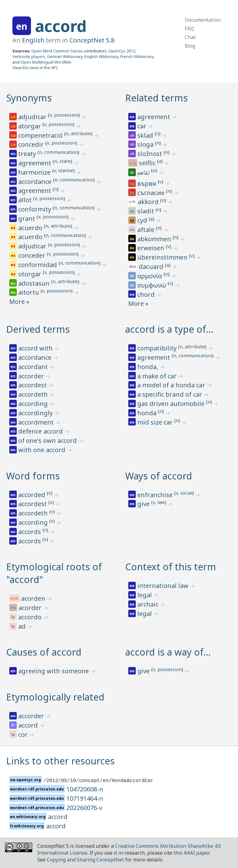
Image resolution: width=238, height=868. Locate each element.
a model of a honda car (172, 385)
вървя (148, 183)
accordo (31, 617)
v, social (184, 493)
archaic (149, 604)
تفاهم (144, 173)
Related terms (156, 98)
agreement (35, 163)
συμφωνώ (152, 285)
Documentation (203, 20)
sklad (146, 135)
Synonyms (29, 98)
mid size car (156, 422)
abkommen (155, 239)
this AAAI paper (191, 853)
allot (26, 200)
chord (147, 294)
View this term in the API (35, 68)
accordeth (34, 394)
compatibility (158, 348)
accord (61, 26)
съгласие (152, 193)
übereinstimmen (163, 257)
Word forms (33, 476)
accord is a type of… (169, 329)
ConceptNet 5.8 (92, 40)
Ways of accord (159, 476)
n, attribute (78, 133)
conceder (33, 255)
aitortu (29, 292)
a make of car (158, 376)
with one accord (43, 450)
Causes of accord (44, 652)
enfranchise (156, 495)
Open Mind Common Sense (57, 51)
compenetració (41, 135)
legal (145, 595)
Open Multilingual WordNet (46, 62)
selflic (148, 163)
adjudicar (33, 117)
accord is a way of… (168, 652)
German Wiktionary (65, 56)
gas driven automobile (172, 404)
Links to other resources (60, 761)
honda (148, 413)
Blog (190, 46)
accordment (37, 422)
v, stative (63, 170)
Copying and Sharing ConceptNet (85, 860)
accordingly (36, 413)
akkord (149, 202)
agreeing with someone (54, 671)
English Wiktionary (101, 56)
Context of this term (171, 567)
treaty (28, 154)
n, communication (58, 152)
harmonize (35, 172)
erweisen (152, 248)
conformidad (38, 265)
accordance (36, 182)
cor (24, 734)
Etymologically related (55, 697)
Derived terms (38, 329)
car (143, 126)
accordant (34, 367)
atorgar (30, 126)
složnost (150, 154)
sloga (146, 144)
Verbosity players (29, 56)
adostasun (35, 283)
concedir (32, 144)
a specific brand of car (170, 394)
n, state (62, 161)
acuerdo (31, 228)
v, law (159, 502)
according (34, 404)
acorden (34, 598)
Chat (190, 37)
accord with (36, 348)
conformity (35, 209)
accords (30, 532)
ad (23, 626)
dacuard (152, 267)
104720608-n (85, 789)
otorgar (31, 274)
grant (27, 218)
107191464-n (85, 798)
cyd (143, 220)
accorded (33, 495)
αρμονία (150, 276)
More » (19, 302)
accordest (33, 385)
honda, (148, 367)
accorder (32, 376)
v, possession (64, 115)
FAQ (189, 29)
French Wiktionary (137, 56)
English (33, 40)
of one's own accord (48, 441)
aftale (147, 230)
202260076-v (84, 808)
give (144, 504)
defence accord (41, 431)
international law (164, 586)
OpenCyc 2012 (122, 51)
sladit (146, 211)
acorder (31, 608)
